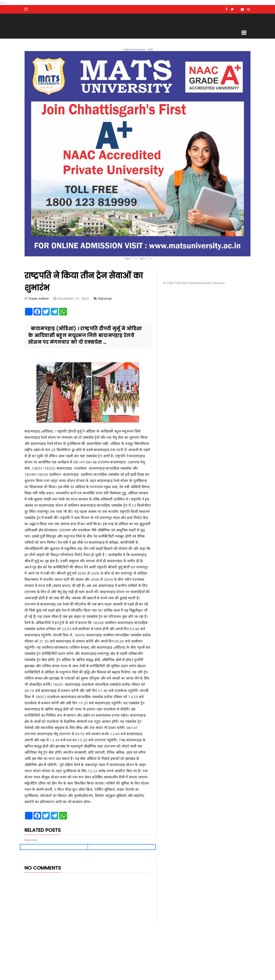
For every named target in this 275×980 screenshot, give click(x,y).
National (105, 298)
